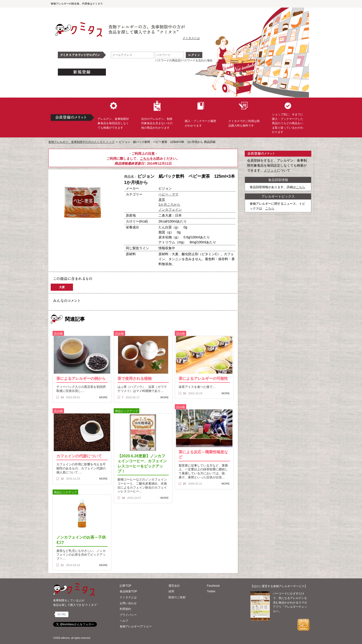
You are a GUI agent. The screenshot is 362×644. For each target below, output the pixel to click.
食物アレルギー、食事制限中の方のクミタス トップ (81, 142)
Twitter (211, 591)
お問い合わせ (128, 603)
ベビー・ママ (168, 194)
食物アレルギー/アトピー (136, 626)
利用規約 (125, 609)
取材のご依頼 (177, 597)
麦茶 (162, 200)
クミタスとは (191, 38)
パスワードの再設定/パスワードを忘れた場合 (184, 60)
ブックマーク (99, 241)
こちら (145, 159)
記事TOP (125, 586)
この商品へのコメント (67, 250)
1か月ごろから (169, 204)
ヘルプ (124, 621)
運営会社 (174, 586)
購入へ (66, 241)
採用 (171, 591)
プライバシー (128, 615)
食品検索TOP (128, 591)
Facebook (213, 586)
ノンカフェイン (170, 209)
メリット (270, 170)
